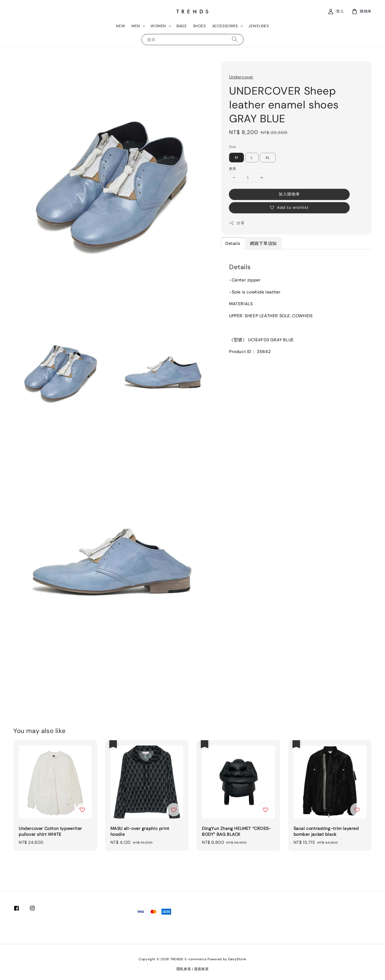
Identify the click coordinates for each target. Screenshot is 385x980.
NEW (121, 26)
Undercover (241, 77)
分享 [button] (237, 223)
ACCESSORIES (225, 26)
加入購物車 (289, 194)
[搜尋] (235, 39)
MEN (136, 26)
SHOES (199, 26)
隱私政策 (184, 969)
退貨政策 (201, 969)
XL (268, 158)
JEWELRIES (259, 26)
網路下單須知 (263, 243)
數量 (233, 169)
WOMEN (158, 26)
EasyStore (237, 959)
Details (233, 243)
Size (233, 147)
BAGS (181, 26)
